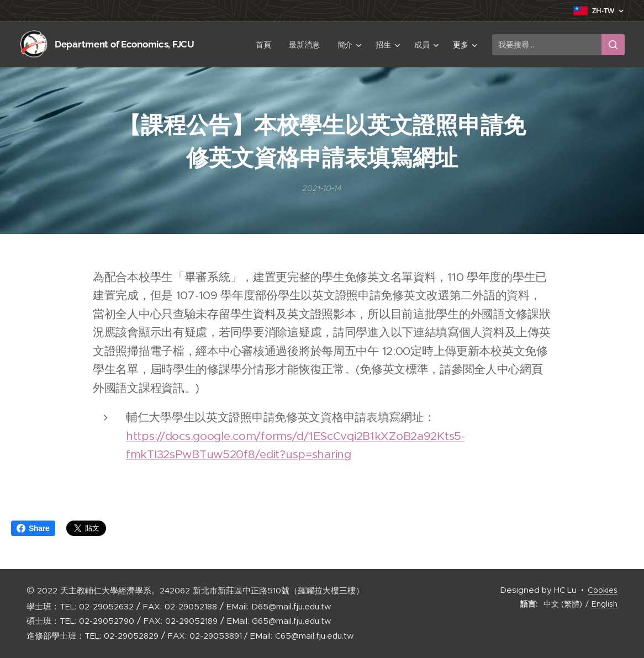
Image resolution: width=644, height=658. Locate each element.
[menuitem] (227, 45)
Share (33, 528)
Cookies (603, 590)
